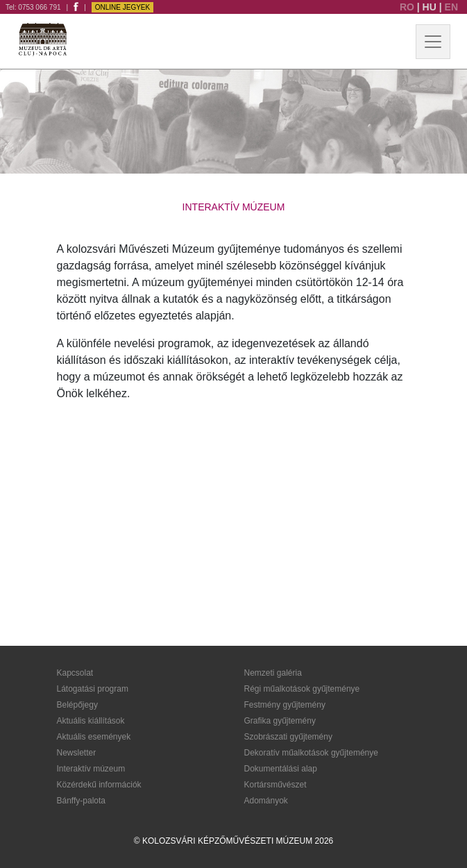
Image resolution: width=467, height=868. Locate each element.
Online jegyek (122, 7)
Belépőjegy (77, 705)
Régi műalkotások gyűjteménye (302, 689)
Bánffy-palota (82, 801)
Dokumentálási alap (281, 769)
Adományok (266, 801)
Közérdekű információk (99, 785)
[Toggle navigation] (433, 42)
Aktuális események (94, 737)
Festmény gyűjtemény (285, 705)
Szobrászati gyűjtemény (288, 737)
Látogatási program (93, 689)
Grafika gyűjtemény (280, 721)
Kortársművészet (275, 785)
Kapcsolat (75, 673)
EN (451, 7)
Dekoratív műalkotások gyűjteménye (311, 753)
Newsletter (77, 753)
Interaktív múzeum (91, 769)
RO (408, 7)
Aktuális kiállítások (91, 721)
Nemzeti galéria (273, 673)
